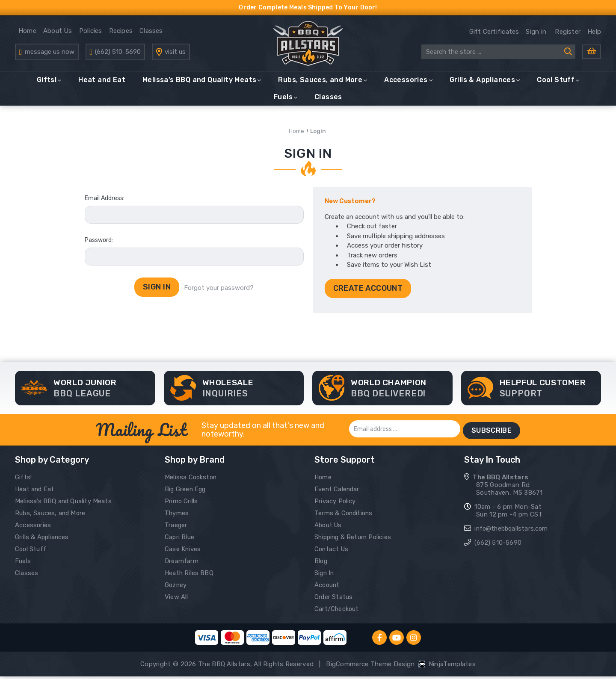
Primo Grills (182, 504)
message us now (50, 54)
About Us (58, 33)
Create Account (368, 293)
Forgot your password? (220, 293)
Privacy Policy (336, 504)
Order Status (334, 599)
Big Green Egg (186, 492)
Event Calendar (338, 492)
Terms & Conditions (345, 516)
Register (568, 34)
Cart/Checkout (337, 611)
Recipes (121, 33)
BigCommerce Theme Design (370, 667)
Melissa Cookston (192, 480)
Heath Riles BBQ (190, 576)
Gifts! (49, 84)
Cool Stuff (558, 84)
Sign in (536, 34)
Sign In (325, 576)
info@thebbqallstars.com (513, 531)
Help (594, 34)
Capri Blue (180, 540)
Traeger (176, 528)
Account (327, 587)
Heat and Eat (102, 84)
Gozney (176, 587)
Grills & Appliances (485, 84)
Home (27, 33)
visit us (175, 54)
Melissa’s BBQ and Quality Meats (202, 84)
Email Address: (105, 203)
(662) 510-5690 (118, 54)
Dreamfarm (182, 564)
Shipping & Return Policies (355, 540)
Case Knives (183, 552)
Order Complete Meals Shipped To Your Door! (308, 7)
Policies (91, 33)
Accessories (408, 84)
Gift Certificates (494, 34)
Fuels (286, 102)
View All (176, 599)
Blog (321, 564)
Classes (151, 33)
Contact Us (332, 552)
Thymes (177, 516)
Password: (99, 245)
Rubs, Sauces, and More (323, 84)
